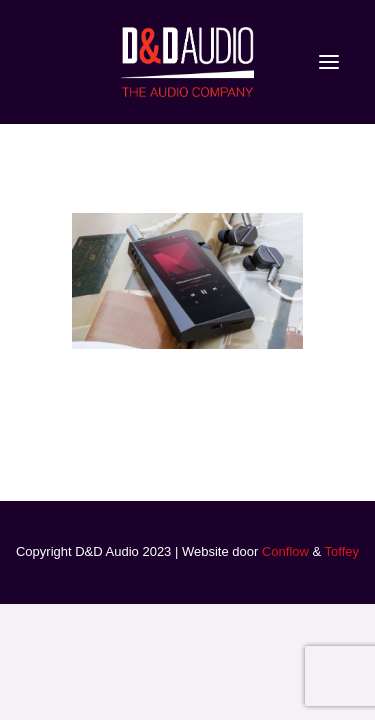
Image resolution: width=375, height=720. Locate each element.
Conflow (285, 551)
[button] (329, 62)
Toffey (342, 551)
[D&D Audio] (187, 62)
